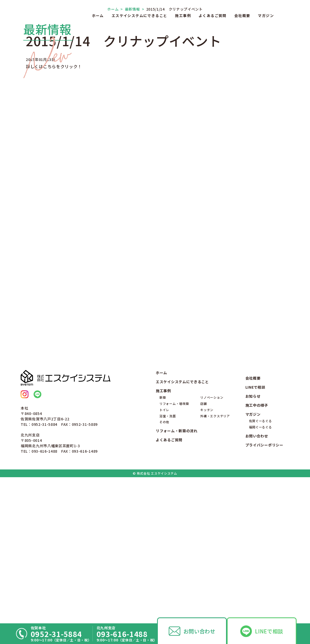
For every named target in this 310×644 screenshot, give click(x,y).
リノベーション (212, 539)
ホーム (98, 15)
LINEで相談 (269, 631)
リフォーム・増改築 (174, 544)
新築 (163, 539)
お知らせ (253, 537)
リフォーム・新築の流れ (177, 572)
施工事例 (183, 15)
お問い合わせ (199, 631)
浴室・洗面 (168, 557)
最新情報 (130, 129)
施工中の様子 (257, 546)
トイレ (164, 551)
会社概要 (242, 15)
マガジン (266, 15)
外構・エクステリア (215, 557)
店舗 (203, 544)
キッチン (207, 551)
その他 (164, 563)
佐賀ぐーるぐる (261, 562)
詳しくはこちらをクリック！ (54, 187)
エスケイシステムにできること (139, 15)
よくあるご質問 (213, 15)
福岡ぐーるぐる (261, 568)
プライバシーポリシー (264, 586)
